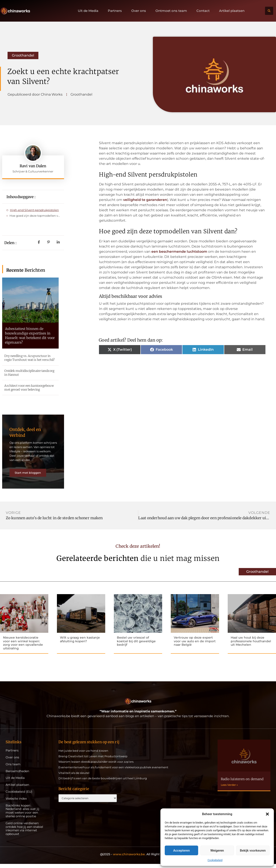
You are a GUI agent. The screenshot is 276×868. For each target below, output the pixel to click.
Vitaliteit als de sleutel (74, 777)
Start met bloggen (29, 475)
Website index (16, 803)
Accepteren (181, 851)
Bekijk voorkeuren (253, 851)
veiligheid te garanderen (145, 200)
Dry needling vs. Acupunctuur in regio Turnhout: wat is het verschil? (30, 358)
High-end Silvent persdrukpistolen (34, 210)
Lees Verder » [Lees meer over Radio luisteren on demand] (229, 789)
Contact (203, 11)
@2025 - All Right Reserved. (138, 858)
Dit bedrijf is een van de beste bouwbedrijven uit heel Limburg (103, 783)
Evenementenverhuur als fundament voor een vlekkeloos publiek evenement (113, 771)
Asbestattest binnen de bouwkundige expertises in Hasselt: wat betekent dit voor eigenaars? (30, 335)
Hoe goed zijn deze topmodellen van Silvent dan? (35, 216)
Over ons (139, 11)
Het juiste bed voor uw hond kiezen (83, 755)
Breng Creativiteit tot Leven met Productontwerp (93, 760)
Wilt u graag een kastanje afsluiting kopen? (80, 643)
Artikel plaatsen (232, 11)
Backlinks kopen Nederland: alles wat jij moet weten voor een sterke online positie (22, 815)
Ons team (13, 768)
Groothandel (23, 55)
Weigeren (217, 851)
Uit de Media (88, 11)
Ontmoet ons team (171, 11)
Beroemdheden (17, 775)
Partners (115, 11)
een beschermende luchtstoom (179, 252)
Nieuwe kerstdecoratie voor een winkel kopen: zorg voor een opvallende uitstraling (23, 647)
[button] (267, 814)
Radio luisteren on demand (242, 783)
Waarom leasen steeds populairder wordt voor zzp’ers (96, 766)
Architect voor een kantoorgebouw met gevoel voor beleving (29, 388)
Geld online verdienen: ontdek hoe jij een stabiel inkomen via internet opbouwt (24, 833)
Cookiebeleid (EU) (19, 796)
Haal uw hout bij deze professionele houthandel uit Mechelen (251, 645)
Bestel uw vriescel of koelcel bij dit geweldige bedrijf (136, 645)
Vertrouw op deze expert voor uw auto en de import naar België (195, 645)
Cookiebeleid (215, 860)
